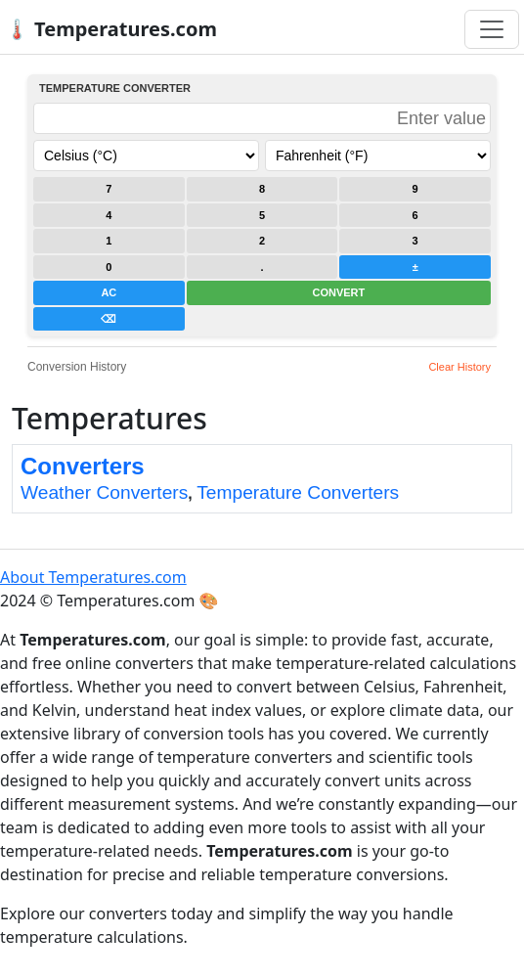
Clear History (459, 367)
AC (109, 292)
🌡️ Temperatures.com (111, 29)
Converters (83, 466)
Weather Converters (104, 492)
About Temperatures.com (93, 577)
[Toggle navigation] (492, 29)
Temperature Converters (298, 492)
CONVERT (338, 292)
